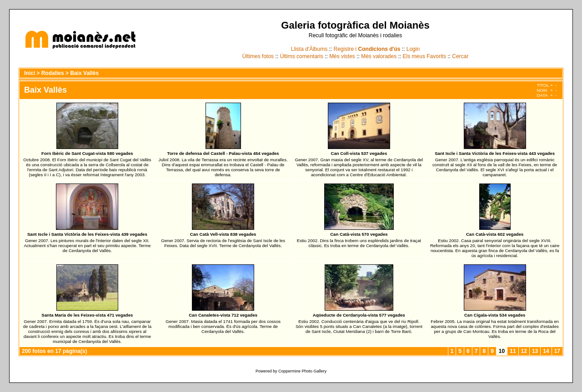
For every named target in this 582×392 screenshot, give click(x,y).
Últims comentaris (301, 56)
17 (557, 351)
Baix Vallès (84, 73)
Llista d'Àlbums (309, 49)
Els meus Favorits (424, 56)
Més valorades (379, 56)
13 (535, 351)
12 (524, 351)
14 (546, 351)
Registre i (367, 49)
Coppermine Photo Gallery (302, 371)
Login (413, 49)
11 (513, 351)
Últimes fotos (258, 56)
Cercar (460, 56)
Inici (30, 73)
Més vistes (342, 56)
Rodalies (53, 73)
